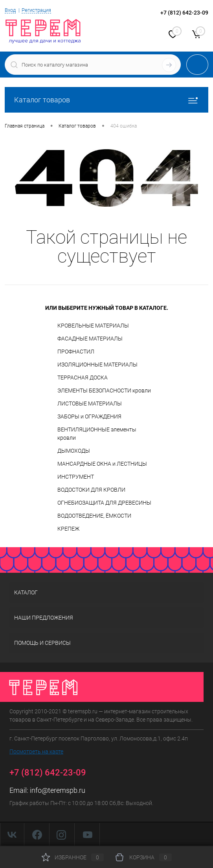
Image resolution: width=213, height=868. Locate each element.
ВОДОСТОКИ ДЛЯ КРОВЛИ (91, 490)
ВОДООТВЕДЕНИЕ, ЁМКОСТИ (94, 516)
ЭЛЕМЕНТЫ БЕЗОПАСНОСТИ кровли (104, 391)
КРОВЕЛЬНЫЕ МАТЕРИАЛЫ (93, 326)
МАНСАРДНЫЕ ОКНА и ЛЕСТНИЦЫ (102, 464)
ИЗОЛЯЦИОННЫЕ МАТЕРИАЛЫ (97, 365)
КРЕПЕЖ (68, 529)
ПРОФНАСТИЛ (76, 352)
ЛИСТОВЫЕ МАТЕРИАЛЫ (90, 403)
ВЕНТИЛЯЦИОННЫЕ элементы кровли (97, 434)
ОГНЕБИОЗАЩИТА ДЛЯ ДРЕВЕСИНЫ (104, 503)
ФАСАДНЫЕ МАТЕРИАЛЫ (90, 339)
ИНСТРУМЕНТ (76, 477)
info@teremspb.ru (58, 790)
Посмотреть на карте (36, 751)
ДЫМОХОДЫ (74, 451)
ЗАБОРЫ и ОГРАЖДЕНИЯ (89, 416)
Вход (10, 10)
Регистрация (36, 10)
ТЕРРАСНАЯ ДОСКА (83, 378)
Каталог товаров (106, 100)
